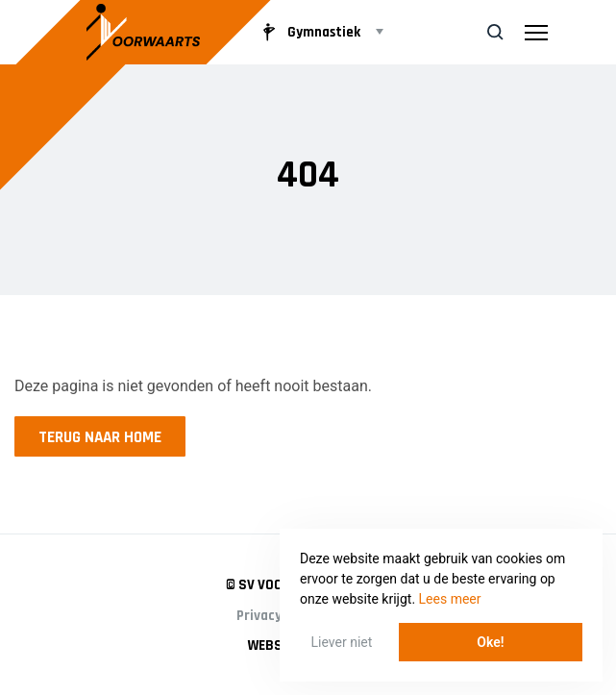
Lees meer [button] (450, 599)
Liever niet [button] (342, 642)
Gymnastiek (308, 32)
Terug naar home (100, 437)
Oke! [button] (490, 642)
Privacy (259, 616)
